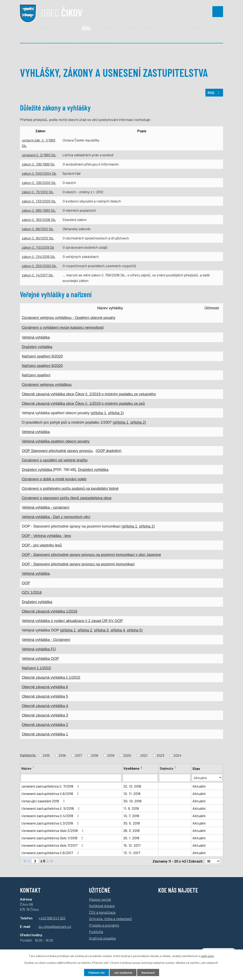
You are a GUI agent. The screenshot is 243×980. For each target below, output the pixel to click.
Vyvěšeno (131, 768)
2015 (46, 755)
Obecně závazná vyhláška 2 (45, 725)
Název (26, 768)
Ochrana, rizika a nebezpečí (110, 919)
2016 (62, 755)
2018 (95, 755)
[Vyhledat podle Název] (71, 778)
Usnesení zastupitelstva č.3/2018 (51, 823)
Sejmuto (167, 768)
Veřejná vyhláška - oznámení (46, 507)
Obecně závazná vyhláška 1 (45, 734)
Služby (129, 28)
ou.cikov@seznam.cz (55, 926)
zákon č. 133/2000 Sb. (39, 201)
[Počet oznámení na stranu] (213, 861)
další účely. (208, 956)
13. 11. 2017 (132, 853)
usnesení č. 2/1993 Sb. (39, 155)
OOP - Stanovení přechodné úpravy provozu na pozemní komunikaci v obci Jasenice (91, 555)
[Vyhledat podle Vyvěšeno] (140, 778)
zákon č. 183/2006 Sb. (39, 220)
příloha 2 (115, 413)
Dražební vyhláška (37, 347)
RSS (214, 93)
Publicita (96, 932)
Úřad (86, 28)
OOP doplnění (109, 451)
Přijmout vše (97, 973)
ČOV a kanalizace (102, 912)
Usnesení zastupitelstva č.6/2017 (51, 853)
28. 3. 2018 (131, 830)
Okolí (177, 28)
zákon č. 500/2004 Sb (39, 173)
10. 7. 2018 (131, 816)
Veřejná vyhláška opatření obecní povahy (56, 441)
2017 (79, 755)
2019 (111, 755)
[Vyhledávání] (195, 12)
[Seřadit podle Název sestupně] (34, 768)
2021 (144, 755)
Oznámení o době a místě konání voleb (54, 479)
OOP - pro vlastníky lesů (42, 545)
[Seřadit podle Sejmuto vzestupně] (176, 766)
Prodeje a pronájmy (104, 925)
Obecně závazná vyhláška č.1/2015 (51, 677)
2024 (177, 755)
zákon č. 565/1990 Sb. (39, 210)
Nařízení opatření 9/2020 (42, 356)
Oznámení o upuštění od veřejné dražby (55, 460)
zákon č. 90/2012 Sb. (38, 238)
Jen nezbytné (123, 973)
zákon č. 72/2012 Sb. (38, 192)
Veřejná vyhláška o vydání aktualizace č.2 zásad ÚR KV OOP (72, 621)
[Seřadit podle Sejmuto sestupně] (176, 768)
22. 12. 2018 (132, 786)
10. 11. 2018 (132, 794)
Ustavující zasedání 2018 (44, 801)
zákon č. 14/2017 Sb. (38, 275)
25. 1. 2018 (131, 838)
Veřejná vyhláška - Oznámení (46, 640)
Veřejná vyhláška (36, 337)
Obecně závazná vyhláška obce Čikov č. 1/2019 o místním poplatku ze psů (83, 404)
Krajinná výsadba (102, 938)
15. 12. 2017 (132, 845)
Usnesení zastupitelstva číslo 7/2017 (53, 845)
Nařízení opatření (36, 375)
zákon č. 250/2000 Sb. (39, 266)
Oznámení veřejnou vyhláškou (47, 385)
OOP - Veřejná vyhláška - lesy (46, 536)
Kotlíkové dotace (102, 906)
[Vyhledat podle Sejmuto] (175, 778)
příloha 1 (99, 413)
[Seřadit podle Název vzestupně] (34, 766)
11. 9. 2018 (131, 808)
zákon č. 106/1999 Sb (38, 164)
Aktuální (199, 786)
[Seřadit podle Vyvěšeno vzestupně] (142, 766)
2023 (160, 755)
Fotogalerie (154, 28)
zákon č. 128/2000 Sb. (39, 183)
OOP (26, 583)
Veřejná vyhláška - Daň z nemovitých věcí (56, 517)
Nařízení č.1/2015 (36, 668)
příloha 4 (118, 630)
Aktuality (66, 28)
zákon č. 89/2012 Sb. (38, 229)
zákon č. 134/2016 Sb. (39, 257)
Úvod (45, 28)
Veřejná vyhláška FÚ (39, 649)
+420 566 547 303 (52, 918)
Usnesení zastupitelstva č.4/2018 (51, 816)
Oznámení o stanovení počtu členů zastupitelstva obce (67, 498)
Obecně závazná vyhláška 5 (45, 696)
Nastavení (148, 973)
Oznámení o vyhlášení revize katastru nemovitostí (63, 328)
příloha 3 (101, 630)
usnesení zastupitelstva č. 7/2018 (51, 786)
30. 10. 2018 (132, 801)
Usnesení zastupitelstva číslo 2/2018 (53, 830)
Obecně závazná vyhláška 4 (45, 706)
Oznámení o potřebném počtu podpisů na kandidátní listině (70, 489)
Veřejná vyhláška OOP (40, 659)
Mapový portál (100, 899)
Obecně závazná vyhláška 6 (45, 687)
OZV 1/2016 (32, 592)
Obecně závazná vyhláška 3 (45, 715)
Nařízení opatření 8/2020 (42, 366)
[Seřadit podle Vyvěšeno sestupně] (142, 768)
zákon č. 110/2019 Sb (38, 247)
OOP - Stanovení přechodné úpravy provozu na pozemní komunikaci (78, 564)
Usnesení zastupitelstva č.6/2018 (51, 794)
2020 (127, 755)
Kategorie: (28, 755)
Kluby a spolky (107, 32)
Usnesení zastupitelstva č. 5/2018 (51, 808)
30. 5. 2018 (132, 823)
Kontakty (198, 28)
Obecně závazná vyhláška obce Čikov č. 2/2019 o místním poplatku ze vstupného (89, 394)
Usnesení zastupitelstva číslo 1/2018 (53, 838)
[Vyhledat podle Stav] (207, 778)
